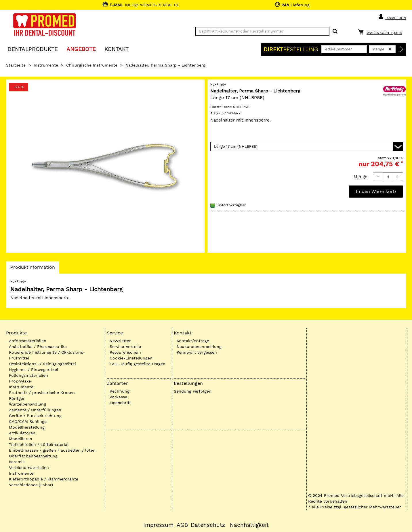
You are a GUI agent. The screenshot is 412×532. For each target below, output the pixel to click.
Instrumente (46, 65)
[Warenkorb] (381, 32)
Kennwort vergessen (197, 352)
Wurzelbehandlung (27, 404)
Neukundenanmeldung (199, 347)
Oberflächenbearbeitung (33, 456)
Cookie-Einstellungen (131, 358)
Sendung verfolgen (193, 391)
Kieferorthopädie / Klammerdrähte (44, 479)
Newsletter (120, 341)
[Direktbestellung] (402, 50)
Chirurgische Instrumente (92, 65)
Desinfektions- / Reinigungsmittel (42, 364)
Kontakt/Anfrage (193, 341)
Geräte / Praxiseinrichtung (35, 416)
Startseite (16, 65)
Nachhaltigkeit (249, 525)
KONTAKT (117, 49)
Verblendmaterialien (29, 467)
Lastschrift (120, 403)
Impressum (158, 525)
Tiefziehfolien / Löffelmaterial (39, 444)
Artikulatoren (22, 433)
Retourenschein (125, 352)
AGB (182, 525)
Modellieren (21, 439)
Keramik (17, 462)
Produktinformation (33, 269)
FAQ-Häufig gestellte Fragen (138, 364)
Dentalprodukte (33, 49)
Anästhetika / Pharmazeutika (38, 347)
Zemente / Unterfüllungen (35, 410)
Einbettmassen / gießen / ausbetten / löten (52, 450)
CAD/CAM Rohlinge (28, 421)
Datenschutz (208, 525)
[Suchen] (335, 32)
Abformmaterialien (28, 341)
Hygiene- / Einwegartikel (34, 370)
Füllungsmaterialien (28, 375)
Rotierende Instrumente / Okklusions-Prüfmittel (47, 355)
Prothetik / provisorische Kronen (42, 393)
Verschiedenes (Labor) (31, 485)
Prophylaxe (20, 381)
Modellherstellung (27, 427)
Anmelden (392, 17)
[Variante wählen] (307, 146)
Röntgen (17, 398)
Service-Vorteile (125, 347)
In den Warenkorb (376, 191)
